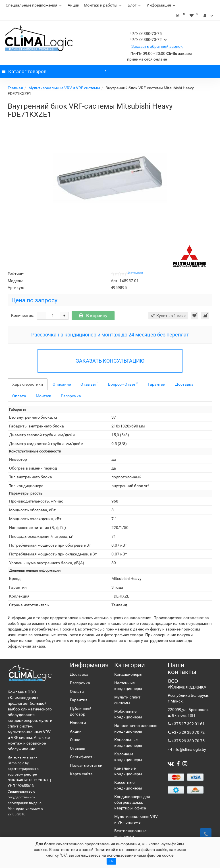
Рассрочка (71, 396)
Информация (162, 5)
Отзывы (89, 384)
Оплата (19, 396)
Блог (135, 5)
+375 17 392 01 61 (188, 724)
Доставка (184, 384)
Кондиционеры (128, 674)
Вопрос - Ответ (123, 384)
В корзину (93, 316)
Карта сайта (81, 774)
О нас (75, 740)
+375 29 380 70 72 (188, 732)
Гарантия (157, 384)
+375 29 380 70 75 (188, 741)
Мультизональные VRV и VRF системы (64, 88)
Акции (73, 5)
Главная (15, 88)
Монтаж (43, 396)
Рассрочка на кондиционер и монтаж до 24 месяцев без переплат (110, 335)
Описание (62, 384)
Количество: (23, 315)
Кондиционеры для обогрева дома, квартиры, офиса (132, 802)
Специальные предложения (34, 5)
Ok (111, 861)
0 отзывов (135, 273)
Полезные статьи (86, 765)
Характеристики (28, 384)
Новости (78, 723)
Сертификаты (83, 757)
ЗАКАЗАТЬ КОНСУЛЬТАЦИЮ (110, 361)
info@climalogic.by (189, 749)
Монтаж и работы (103, 5)
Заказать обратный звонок (157, 46)
